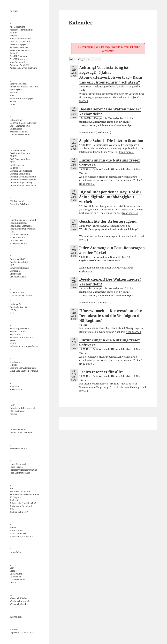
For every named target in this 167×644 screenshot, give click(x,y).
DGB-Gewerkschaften (20, 159)
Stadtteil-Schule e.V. (19, 512)
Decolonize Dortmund (20, 153)
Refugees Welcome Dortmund (23, 470)
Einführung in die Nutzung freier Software (110, 162)
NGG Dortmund (17, 411)
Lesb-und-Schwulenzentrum (23, 368)
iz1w (12, 313)
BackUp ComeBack (18, 84)
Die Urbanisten (17, 165)
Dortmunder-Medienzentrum (23, 186)
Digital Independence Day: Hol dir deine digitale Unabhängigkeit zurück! (110, 197)
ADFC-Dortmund (18, 27)
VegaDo (13, 571)
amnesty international (20, 39)
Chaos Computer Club (20, 126)
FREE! (12, 232)
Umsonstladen (16, 241)
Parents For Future (19, 448)
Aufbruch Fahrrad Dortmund (24, 68)
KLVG (12, 340)
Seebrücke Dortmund (20, 491)
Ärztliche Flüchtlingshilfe (22, 30)
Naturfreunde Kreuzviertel (22, 408)
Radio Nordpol (17, 467)
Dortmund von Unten (20, 174)
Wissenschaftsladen (19, 604)
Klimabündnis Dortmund (22, 337)
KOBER (13, 343)
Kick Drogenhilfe (18, 332)
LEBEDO (14, 365)
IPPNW (13, 310)
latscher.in (15, 362)
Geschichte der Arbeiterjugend (108, 221)
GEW (12, 265)
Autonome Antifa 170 (20, 65)
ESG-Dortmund (17, 201)
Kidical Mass (16, 334)
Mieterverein (16, 389)
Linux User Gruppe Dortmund (24, 371)
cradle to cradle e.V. (19, 132)
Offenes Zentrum (18, 430)
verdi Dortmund (17, 580)
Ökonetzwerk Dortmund (21, 433)
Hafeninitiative (17, 292)
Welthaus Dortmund (19, 601)
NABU (13, 405)
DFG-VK (13, 156)
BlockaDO (14, 93)
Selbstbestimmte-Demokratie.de (24, 494)
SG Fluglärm (16, 497)
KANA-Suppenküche (19, 329)
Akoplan (14, 36)
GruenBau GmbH (18, 277)
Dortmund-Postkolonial (21, 171)
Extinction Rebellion (19, 204)
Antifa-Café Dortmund (20, 42)
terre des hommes (18, 533)
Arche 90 (14, 53)
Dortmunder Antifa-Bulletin (23, 177)
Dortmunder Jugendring (21, 183)
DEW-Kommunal (18, 150)
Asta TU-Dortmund (19, 59)
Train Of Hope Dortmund (22, 536)
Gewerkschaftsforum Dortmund (19, 269)
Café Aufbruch (16, 120)
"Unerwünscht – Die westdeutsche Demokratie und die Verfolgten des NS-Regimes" (111, 315)
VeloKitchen (15, 577)
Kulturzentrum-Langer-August (24, 346)
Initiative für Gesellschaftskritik (18, 306)
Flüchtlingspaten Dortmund (23, 220)
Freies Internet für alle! (101, 372)
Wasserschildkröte (18, 598)
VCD (12, 568)
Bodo (12, 96)
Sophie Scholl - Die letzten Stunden (111, 140)
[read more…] (103, 132)
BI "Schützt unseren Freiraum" (24, 87)
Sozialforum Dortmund (21, 506)
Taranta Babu (16, 531)
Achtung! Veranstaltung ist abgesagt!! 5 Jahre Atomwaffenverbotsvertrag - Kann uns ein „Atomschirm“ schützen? (111, 75)
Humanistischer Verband (21, 295)
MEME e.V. (15, 387)
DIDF (12, 162)
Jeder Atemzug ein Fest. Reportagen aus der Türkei (112, 250)
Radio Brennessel (18, 464)
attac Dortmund (17, 62)
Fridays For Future (19, 243)
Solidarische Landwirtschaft (23, 503)
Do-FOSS (14, 168)
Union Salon (16, 552)
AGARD (13, 33)
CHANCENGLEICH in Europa (23, 123)
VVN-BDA (14, 583)
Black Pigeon (16, 90)
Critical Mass (16, 129)
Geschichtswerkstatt (19, 262)
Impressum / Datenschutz (21, 632)
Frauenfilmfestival (18, 223)
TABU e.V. (14, 528)
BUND (13, 104)
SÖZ (12, 509)
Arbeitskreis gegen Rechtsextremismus (19, 46)
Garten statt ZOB (17, 259)
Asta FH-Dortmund (19, 56)
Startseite (14, 630)
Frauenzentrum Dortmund (22, 229)
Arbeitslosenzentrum (19, 50)
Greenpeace (15, 274)
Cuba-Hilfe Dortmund (20, 135)
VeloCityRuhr (16, 574)
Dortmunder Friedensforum (23, 180)
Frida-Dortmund (18, 238)
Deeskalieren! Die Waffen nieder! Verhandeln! (110, 111)
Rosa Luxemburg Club (20, 473)
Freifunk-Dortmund (19, 235)
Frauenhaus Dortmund (21, 226)
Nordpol (14, 414)
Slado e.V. (14, 500)
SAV (12, 488)
